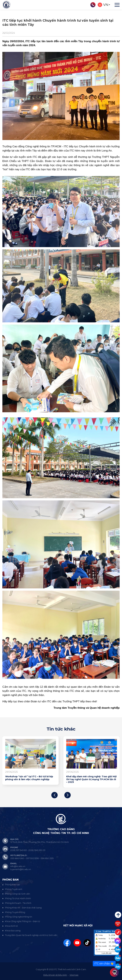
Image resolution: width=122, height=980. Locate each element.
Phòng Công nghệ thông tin (19, 917)
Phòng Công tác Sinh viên (18, 894)
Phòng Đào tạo (12, 885)
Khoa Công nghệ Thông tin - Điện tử (22, 921)
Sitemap (74, 975)
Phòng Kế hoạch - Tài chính (18, 903)
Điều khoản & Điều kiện (55, 975)
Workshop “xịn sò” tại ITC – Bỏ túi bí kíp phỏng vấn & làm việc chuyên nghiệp (89, 778)
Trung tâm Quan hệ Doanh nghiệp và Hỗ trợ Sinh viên (31, 935)
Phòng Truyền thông (15, 912)
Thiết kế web (64, 969)
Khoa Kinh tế (11, 926)
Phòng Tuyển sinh (14, 889)
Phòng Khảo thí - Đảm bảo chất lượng (23, 908)
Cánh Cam (81, 969)
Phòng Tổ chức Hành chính (18, 898)
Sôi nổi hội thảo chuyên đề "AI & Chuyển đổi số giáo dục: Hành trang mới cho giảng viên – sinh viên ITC (30, 779)
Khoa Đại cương (13, 931)
